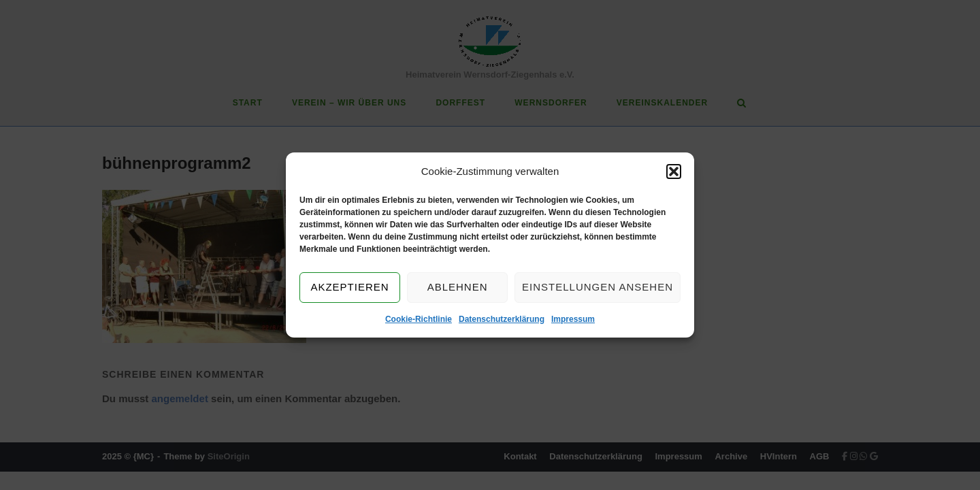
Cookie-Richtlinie (419, 319)
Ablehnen (458, 288)
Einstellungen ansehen (598, 288)
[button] (674, 171)
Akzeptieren (349, 288)
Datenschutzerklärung (502, 319)
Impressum (573, 319)
